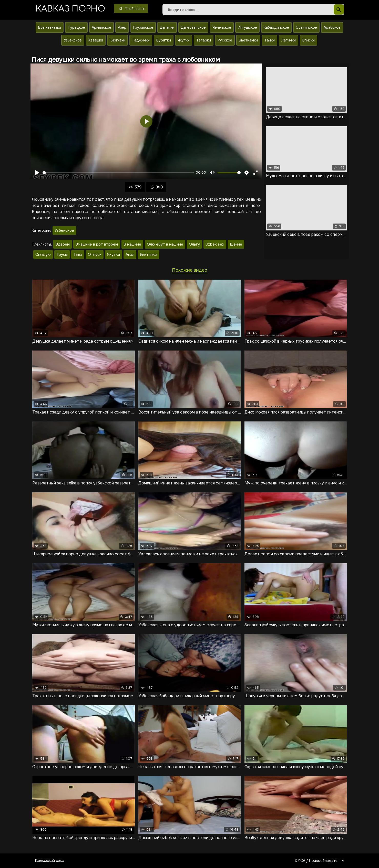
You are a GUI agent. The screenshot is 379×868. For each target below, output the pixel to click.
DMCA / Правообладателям (320, 861)
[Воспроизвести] (37, 173)
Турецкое (76, 27)
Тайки (270, 40)
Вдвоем (63, 244)
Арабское (332, 27)
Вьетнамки (248, 40)
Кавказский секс (49, 861)
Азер (122, 27)
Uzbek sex (215, 244)
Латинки (289, 40)
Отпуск (95, 255)
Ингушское (247, 27)
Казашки (96, 40)
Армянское (101, 27)
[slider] (118, 173)
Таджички (141, 40)
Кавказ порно (70, 9)
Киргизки (117, 40)
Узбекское (73, 40)
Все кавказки (50, 27)
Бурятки (164, 40)
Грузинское (143, 27)
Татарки (204, 40)
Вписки (309, 40)
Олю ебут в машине (165, 244)
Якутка (114, 255)
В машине (132, 244)
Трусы (62, 255)
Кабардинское (276, 27)
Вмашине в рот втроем (97, 244)
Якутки (184, 40)
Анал (130, 255)
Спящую (43, 255)
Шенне (236, 244)
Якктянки (148, 255)
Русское (225, 40)
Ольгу (194, 244)
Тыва (78, 255)
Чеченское (222, 27)
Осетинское (306, 27)
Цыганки (167, 27)
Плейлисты (131, 8)
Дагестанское (193, 27)
